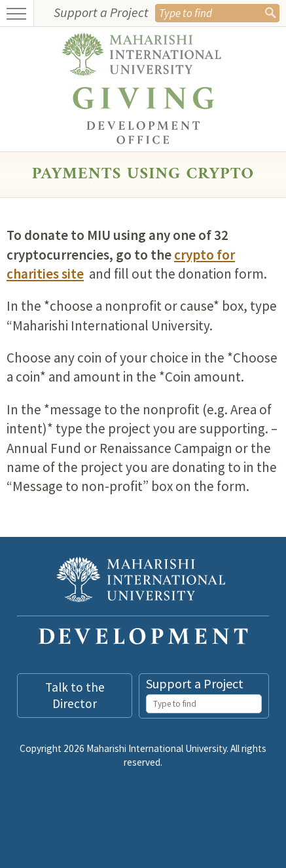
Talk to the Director (75, 695)
